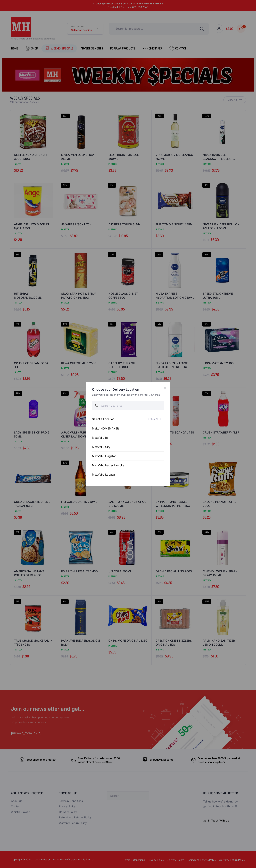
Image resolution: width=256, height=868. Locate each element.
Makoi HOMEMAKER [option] (105, 428)
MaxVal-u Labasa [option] (103, 474)
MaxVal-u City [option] (101, 447)
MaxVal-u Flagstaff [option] (104, 456)
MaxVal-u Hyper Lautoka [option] (108, 465)
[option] (128, 419)
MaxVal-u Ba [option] (100, 438)
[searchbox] (128, 405)
